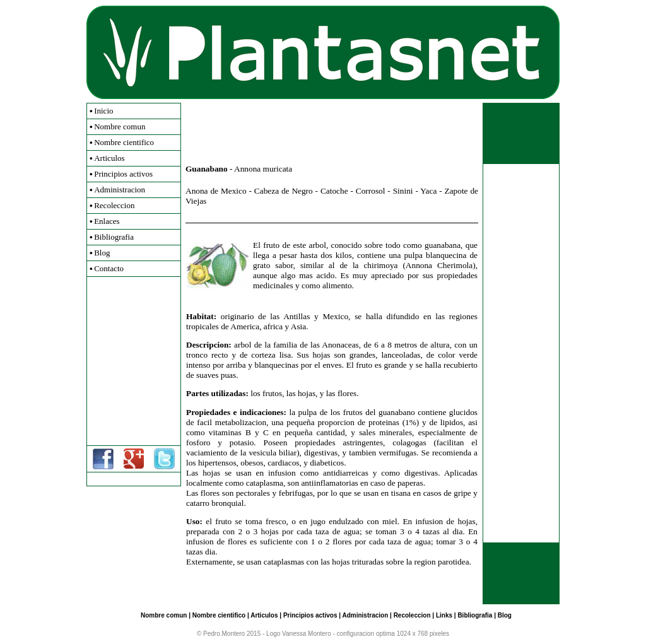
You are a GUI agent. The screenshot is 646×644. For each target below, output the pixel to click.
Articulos (109, 158)
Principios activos (123, 174)
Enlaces (107, 221)
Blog (102, 253)
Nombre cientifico (124, 142)
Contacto (109, 268)
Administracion (120, 190)
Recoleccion (114, 205)
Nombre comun (120, 126)
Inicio (103, 111)
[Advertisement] (134, 361)
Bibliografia (114, 237)
